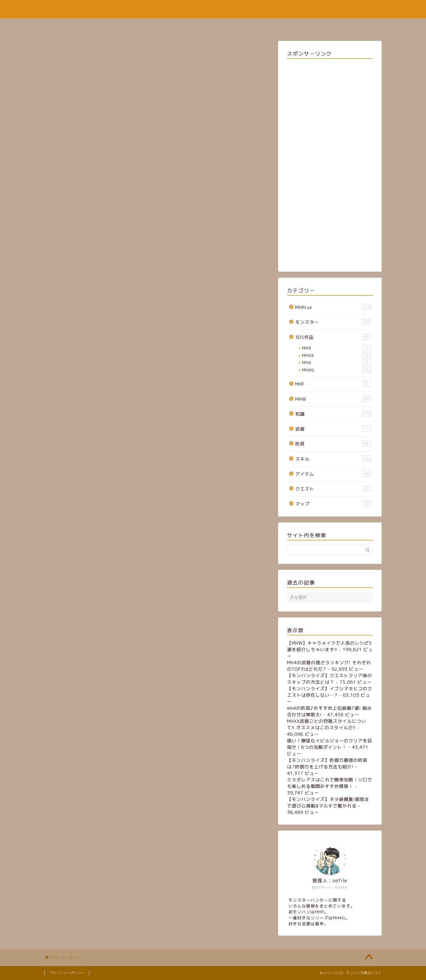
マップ (333, 504)
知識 (333, 414)
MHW (333, 399)
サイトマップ (198, 25)
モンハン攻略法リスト (213, 9)
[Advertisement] (330, 164)
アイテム (333, 474)
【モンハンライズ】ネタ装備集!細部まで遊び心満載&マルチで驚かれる (328, 803)
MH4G (337, 370)
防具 (333, 444)
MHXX (337, 355)
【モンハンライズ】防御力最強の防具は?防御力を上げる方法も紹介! (327, 763)
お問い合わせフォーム (248, 25)
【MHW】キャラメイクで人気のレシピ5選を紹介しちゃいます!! (329, 646)
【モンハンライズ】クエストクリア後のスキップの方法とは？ (330, 679)
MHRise (333, 307)
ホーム (163, 25)
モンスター (333, 322)
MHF (333, 384)
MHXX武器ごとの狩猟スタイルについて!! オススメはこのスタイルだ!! (326, 724)
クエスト (333, 489)
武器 (333, 429)
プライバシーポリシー (67, 973)
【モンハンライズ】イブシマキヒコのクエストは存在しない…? (330, 692)
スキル (333, 459)
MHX (337, 348)
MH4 (337, 363)
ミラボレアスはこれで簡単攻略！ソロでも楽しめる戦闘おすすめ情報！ (330, 783)
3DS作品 (333, 337)
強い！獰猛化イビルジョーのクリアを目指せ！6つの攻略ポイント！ (330, 744)
